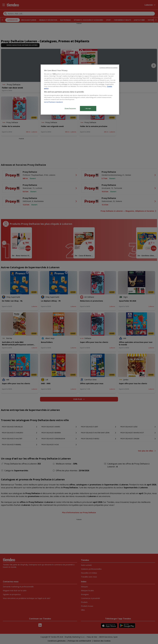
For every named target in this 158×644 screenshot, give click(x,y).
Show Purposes (70, 108)
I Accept (88, 108)
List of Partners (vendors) (53, 102)
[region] (80, 90)
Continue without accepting (108, 68)
